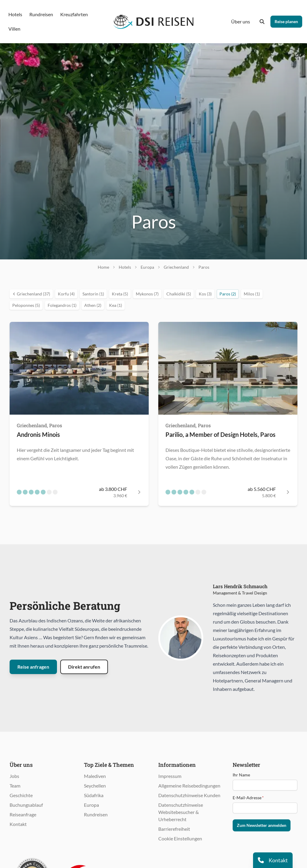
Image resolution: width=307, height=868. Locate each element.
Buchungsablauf (26, 805)
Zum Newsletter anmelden (262, 825)
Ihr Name (241, 775)
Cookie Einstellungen (180, 838)
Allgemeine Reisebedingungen (189, 786)
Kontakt (18, 824)
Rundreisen (96, 814)
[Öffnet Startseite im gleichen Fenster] (154, 22)
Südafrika (94, 795)
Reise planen (286, 21)
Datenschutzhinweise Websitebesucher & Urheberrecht (181, 812)
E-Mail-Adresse (248, 798)
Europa (91, 805)
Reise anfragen (33, 667)
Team (15, 786)
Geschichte (21, 795)
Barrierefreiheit (174, 829)
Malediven (95, 776)
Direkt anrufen (84, 667)
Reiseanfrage (23, 814)
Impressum (170, 776)
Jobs (14, 776)
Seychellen (95, 786)
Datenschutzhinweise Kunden (189, 795)
